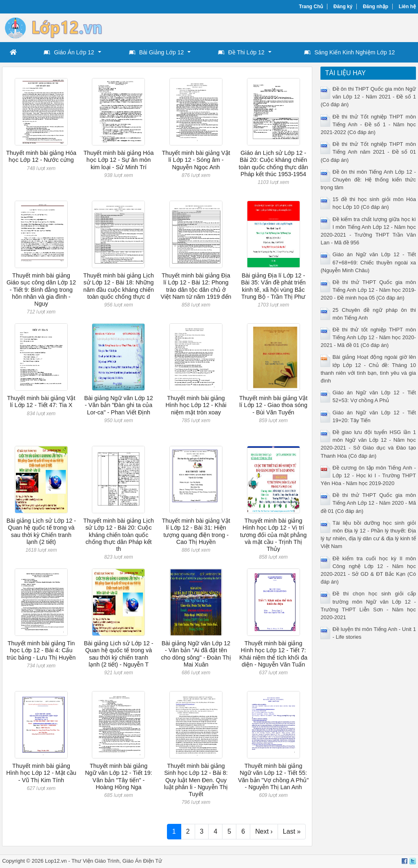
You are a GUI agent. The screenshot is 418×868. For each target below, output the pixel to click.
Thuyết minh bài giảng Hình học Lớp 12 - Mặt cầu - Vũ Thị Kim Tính (41, 773)
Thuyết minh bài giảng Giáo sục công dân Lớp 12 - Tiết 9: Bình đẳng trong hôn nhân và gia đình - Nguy (41, 290)
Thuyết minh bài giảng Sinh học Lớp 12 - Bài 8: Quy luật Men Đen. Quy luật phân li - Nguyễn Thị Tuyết (196, 780)
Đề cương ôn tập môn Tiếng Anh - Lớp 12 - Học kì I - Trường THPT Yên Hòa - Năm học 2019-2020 (368, 475)
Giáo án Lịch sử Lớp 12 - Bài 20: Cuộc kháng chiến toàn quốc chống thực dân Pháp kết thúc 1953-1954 (273, 163)
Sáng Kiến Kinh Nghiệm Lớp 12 (349, 52)
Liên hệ (407, 7)
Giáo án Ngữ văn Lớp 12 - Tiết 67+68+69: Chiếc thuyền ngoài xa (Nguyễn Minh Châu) (368, 262)
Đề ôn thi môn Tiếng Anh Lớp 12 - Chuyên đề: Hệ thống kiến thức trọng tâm (368, 180)
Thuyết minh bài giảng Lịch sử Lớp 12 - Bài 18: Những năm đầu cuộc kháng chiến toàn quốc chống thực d (119, 286)
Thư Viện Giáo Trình (96, 861)
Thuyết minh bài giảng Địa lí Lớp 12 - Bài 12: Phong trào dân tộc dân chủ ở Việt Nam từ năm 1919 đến (196, 286)
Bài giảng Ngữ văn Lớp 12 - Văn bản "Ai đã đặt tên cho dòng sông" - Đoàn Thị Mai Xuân (196, 654)
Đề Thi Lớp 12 (241, 52)
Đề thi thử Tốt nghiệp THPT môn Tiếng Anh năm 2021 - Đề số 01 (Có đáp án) (368, 152)
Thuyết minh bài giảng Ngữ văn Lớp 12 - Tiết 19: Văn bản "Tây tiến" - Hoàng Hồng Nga (119, 776)
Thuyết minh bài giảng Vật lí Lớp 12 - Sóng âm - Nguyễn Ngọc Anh (196, 160)
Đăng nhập (376, 7)
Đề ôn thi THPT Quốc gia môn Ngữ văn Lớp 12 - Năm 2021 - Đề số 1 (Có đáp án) (368, 97)
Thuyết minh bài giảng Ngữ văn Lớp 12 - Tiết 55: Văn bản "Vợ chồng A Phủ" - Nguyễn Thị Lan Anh (273, 776)
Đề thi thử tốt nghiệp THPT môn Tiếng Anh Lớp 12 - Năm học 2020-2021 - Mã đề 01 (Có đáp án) (368, 337)
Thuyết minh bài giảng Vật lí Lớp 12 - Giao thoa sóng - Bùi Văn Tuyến (273, 405)
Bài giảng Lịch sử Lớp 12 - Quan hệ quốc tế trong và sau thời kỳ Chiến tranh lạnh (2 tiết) (41, 531)
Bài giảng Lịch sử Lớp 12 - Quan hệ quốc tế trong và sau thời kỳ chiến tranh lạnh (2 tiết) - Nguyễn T (118, 654)
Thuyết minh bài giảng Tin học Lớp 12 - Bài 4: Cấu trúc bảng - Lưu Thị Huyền (41, 650)
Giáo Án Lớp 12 (69, 52)
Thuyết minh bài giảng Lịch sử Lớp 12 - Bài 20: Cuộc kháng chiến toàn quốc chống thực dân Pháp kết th (119, 535)
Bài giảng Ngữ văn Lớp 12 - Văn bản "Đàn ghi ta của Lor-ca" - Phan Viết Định (119, 405)
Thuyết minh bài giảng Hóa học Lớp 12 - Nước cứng (41, 156)
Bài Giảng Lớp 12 (157, 52)
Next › (264, 831)
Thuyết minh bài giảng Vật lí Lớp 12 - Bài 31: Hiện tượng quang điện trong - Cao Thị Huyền (196, 531)
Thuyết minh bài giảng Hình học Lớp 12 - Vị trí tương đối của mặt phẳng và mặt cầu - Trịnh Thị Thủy (273, 535)
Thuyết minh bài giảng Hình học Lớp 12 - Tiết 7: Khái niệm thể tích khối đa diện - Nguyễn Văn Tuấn (273, 654)
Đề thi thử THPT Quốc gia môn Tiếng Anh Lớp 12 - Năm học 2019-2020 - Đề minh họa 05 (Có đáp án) (368, 290)
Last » (292, 831)
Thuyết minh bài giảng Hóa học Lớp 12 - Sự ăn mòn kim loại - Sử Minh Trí (118, 160)
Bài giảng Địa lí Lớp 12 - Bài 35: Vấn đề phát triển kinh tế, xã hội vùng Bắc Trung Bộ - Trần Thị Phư (273, 286)
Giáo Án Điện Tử (142, 861)
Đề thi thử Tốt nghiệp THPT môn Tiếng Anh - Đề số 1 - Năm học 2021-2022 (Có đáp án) (368, 124)
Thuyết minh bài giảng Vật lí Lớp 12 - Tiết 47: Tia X (41, 402)
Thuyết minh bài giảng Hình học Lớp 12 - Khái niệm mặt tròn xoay (196, 405)
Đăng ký (343, 7)
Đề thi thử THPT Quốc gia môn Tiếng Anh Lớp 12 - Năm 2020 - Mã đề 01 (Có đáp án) (368, 503)
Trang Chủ (311, 7)
